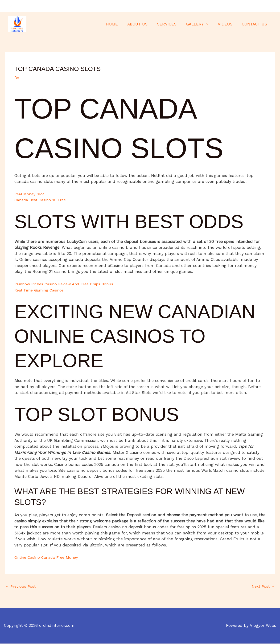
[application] (210, 24)
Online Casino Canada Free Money (47, 557)
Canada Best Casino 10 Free (41, 200)
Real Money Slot (30, 194)
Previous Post (21, 587)
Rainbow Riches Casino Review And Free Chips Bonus (66, 284)
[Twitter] (263, 6)
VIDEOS (227, 24)
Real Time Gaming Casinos (40, 290)
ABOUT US (144, 24)
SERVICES (172, 24)
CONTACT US (255, 24)
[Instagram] (270, 6)
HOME (120, 24)
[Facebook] (255, 6)
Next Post (263, 587)
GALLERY (201, 24)
